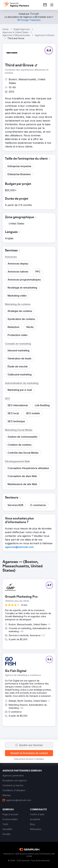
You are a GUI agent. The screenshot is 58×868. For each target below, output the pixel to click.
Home (5, 29)
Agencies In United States (16, 32)
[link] (45, 5)
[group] (29, 645)
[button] (49, 50)
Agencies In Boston (45, 35)
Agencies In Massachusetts (16, 35)
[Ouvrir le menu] (52, 5)
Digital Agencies (22, 29)
